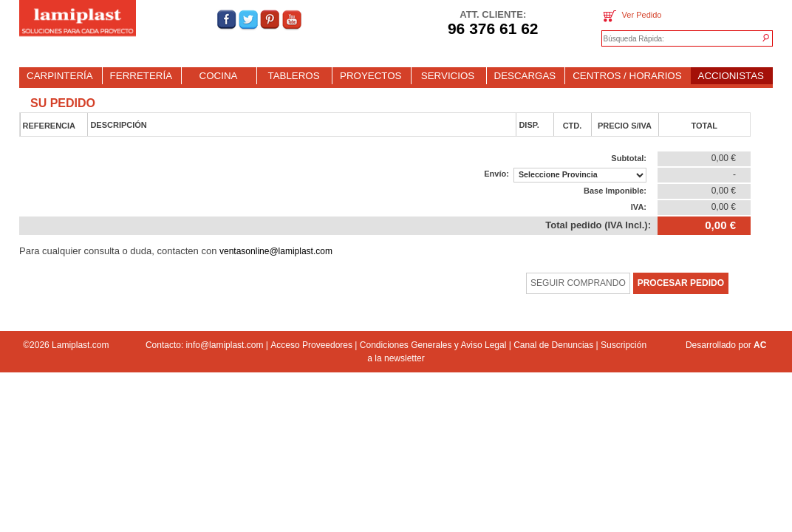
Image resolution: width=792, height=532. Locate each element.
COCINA (219, 76)
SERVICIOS (448, 76)
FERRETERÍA (141, 76)
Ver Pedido (632, 16)
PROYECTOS (371, 76)
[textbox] (672, 39)
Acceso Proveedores (311, 345)
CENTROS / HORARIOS (627, 76)
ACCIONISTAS (731, 76)
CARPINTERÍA (60, 76)
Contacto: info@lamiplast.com (205, 345)
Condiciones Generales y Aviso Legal (433, 345)
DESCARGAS (525, 76)
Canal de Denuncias (553, 345)
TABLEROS (293, 76)
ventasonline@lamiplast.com (276, 251)
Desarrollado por (726, 345)
